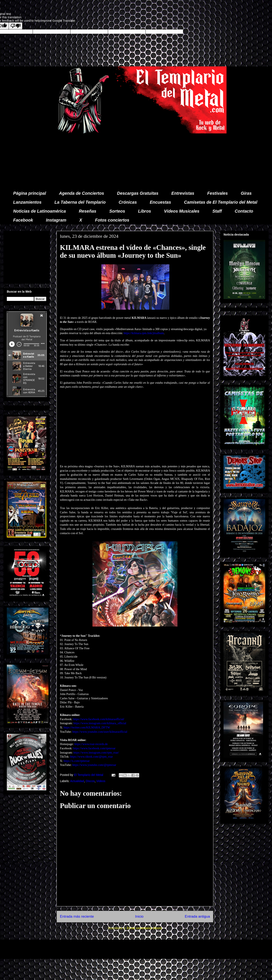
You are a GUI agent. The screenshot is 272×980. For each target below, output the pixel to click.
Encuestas (160, 202)
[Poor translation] (16, 26)
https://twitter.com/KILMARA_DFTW (87, 727)
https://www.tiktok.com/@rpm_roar (91, 757)
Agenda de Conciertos (81, 193)
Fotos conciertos (112, 220)
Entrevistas (183, 193)
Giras (246, 193)
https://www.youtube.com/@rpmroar (94, 765)
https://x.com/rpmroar (77, 761)
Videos (101, 781)
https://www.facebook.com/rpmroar (94, 748)
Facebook (23, 220)
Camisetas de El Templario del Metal (221, 202)
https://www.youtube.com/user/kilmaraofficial (100, 732)
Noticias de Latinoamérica (40, 211)
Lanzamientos (27, 202)
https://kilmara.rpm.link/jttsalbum (144, 333)
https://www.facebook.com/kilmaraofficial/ (99, 719)
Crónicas (128, 202)
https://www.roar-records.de (91, 744)
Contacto (244, 211)
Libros (145, 211)
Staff (217, 211)
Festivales (217, 193)
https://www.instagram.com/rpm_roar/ (96, 753)
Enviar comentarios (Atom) (144, 928)
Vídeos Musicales (182, 211)
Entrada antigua (198, 916)
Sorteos (117, 211)
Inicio (139, 916)
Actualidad (77, 781)
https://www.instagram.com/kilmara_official (100, 723)
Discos (90, 781)
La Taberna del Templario (80, 202)
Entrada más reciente (77, 916)
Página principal (30, 193)
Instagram (56, 220)
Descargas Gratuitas (138, 193)
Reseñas (88, 211)
